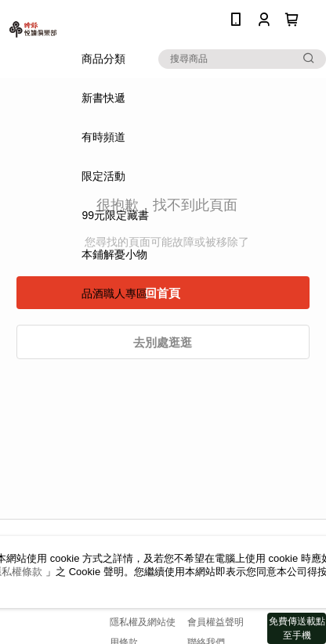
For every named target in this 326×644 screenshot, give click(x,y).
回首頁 (163, 293)
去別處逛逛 (163, 342)
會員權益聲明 (216, 622)
